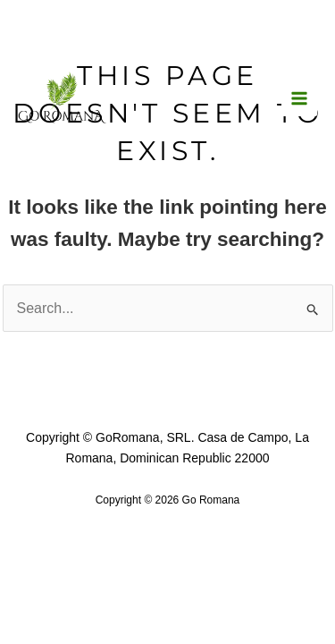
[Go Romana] (63, 97)
